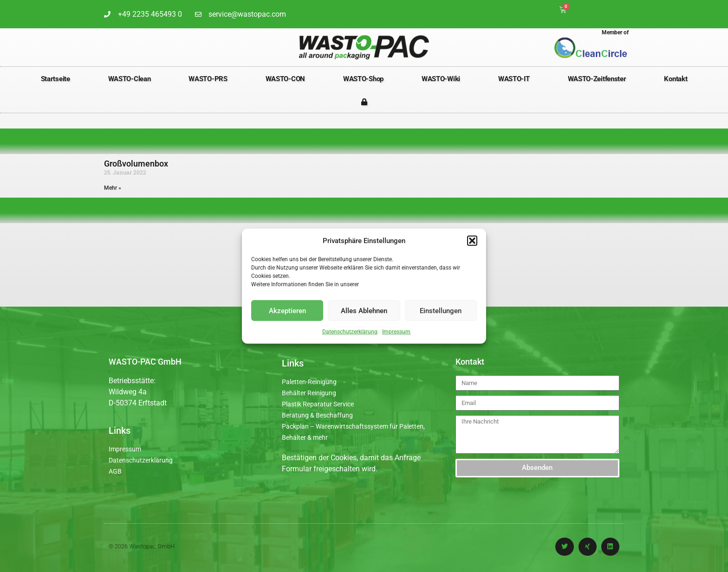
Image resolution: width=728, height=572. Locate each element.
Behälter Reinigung (309, 393)
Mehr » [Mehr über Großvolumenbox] (113, 188)
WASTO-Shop (363, 79)
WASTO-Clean (130, 79)
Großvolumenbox (136, 164)
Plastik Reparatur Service (318, 404)
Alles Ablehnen (364, 310)
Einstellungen (441, 310)
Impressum (396, 332)
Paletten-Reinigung (309, 382)
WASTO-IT (514, 79)
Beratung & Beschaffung (317, 415)
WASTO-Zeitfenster (597, 79)
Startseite (55, 79)
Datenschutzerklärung (350, 332)
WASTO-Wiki (441, 79)
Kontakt (676, 79)
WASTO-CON (285, 79)
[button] (472, 241)
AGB (115, 471)
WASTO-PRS (208, 79)
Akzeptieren (287, 310)
